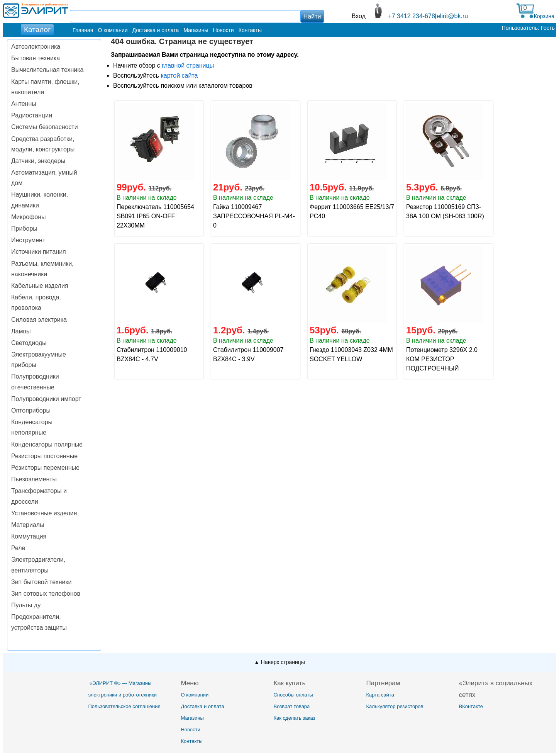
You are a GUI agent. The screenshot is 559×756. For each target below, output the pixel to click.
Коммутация (29, 536)
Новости (223, 30)
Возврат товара (291, 706)
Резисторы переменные (45, 468)
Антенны (24, 104)
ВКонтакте (471, 706)
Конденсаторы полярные (47, 444)
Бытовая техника (36, 58)
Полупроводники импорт (46, 399)
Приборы (24, 228)
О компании (113, 30)
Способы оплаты (293, 695)
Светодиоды (29, 343)
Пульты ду (26, 605)
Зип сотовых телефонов (46, 594)
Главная (83, 30)
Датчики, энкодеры (38, 161)
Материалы (28, 525)
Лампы (21, 331)
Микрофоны (28, 217)
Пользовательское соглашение (124, 706)
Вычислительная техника (47, 70)
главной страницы (188, 65)
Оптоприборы (31, 410)
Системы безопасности (45, 127)
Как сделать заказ (294, 718)
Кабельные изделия (40, 286)
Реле (18, 548)
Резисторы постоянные (44, 456)
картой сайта (179, 76)
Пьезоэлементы (34, 479)
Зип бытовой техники (41, 582)
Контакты (250, 30)
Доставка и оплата (156, 30)
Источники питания (39, 252)
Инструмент (28, 240)
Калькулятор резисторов (395, 706)
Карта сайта (380, 695)
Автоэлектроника (36, 47)
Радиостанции (32, 115)
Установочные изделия (44, 513)
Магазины (196, 30)
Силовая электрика (39, 320)
